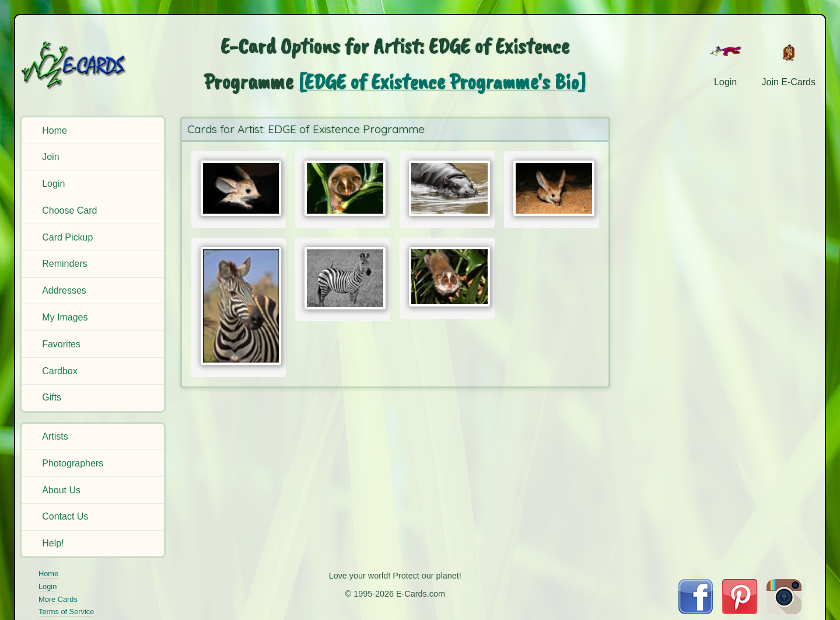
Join (50, 157)
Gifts (52, 397)
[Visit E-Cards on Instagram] (784, 611)
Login (53, 184)
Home (55, 130)
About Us (61, 490)
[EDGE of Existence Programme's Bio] (442, 81)
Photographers (73, 463)
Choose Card (69, 210)
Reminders (64, 264)
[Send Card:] (239, 188)
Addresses (64, 290)
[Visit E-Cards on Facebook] (696, 611)
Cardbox (60, 371)
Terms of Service (66, 612)
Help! (53, 543)
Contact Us (65, 516)
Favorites (61, 344)
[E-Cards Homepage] (93, 65)
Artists (55, 436)
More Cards (58, 599)
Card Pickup (67, 237)
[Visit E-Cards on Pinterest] (740, 611)
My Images (65, 317)
